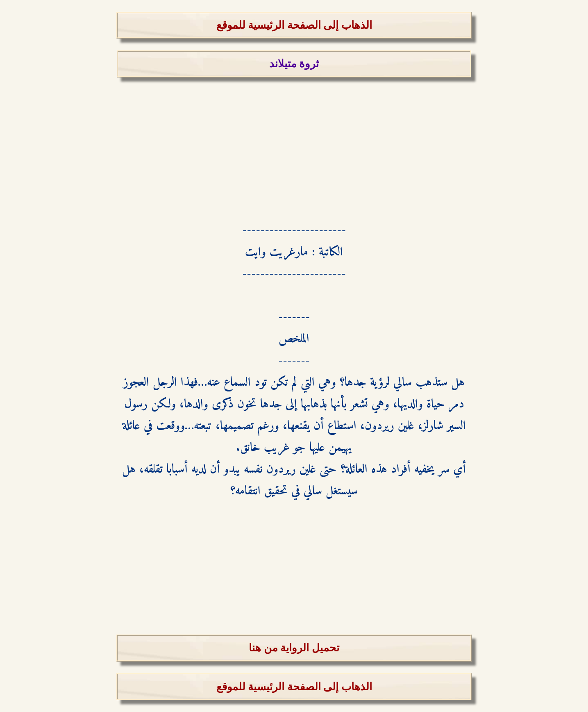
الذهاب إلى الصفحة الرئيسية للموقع (294, 25)
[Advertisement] (294, 135)
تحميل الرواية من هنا (294, 648)
